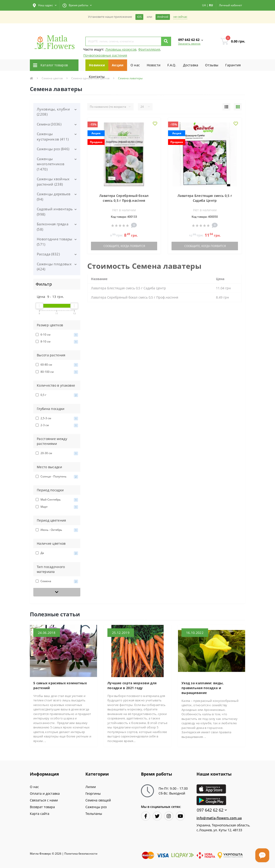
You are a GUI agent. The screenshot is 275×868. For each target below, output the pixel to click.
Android (163, 17)
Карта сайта (40, 814)
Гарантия (233, 65)
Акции (118, 65)
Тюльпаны (94, 814)
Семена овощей (98, 800)
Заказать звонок (189, 44)
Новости (154, 65)
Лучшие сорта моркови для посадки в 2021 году (132, 685)
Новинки (97, 65)
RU (211, 5)
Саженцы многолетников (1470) (51, 164)
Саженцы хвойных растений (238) (53, 182)
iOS (139, 17)
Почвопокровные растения (105, 55)
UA (204, 5)
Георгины (93, 793)
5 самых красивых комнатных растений (60, 685)
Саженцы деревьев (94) (54, 197)
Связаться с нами (44, 800)
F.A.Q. (172, 65)
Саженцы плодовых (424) (54, 267)
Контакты (97, 77)
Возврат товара (42, 807)
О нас (135, 65)
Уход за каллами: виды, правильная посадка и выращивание (203, 688)
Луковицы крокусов (121, 49)
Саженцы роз (96, 807)
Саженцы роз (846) (53, 149)
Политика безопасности (81, 854)
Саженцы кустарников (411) (53, 136)
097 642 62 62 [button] (212, 810)
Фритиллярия (149, 49)
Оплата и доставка (45, 793)
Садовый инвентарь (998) (55, 212)
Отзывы (212, 65)
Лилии (91, 787)
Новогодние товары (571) (55, 242)
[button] (45, 5)
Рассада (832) (48, 254)
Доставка (191, 65)
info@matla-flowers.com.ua (219, 818)
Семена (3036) (49, 124)
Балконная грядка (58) (53, 227)
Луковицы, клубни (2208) (53, 112)
